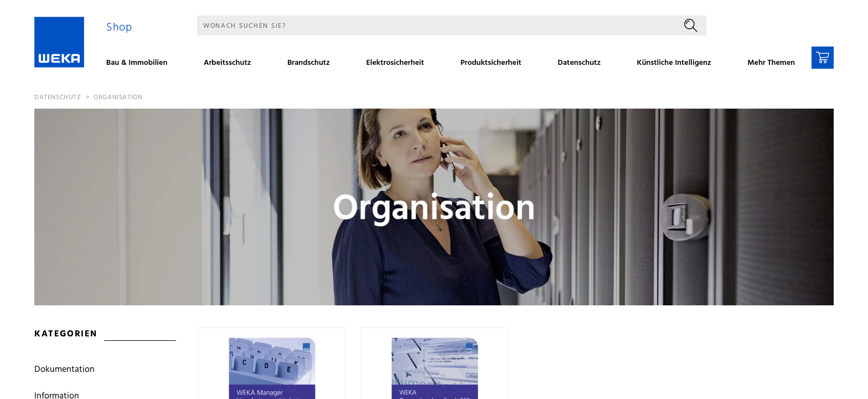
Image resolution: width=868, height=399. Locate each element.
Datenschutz (58, 98)
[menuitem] (141, 64)
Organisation (118, 98)
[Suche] (436, 25)
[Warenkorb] (823, 58)
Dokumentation (64, 370)
